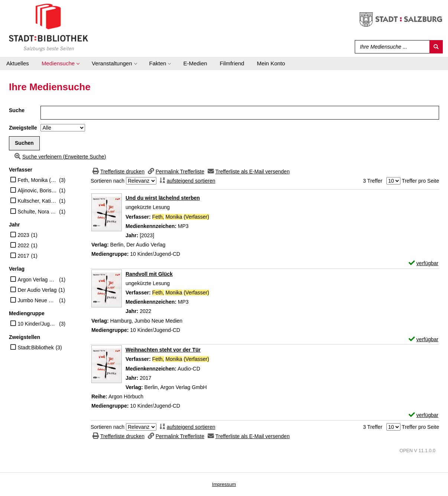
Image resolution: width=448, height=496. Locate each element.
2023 (23, 235)
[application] (60, 63)
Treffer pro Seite (421, 181)
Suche (17, 110)
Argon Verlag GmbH (37, 280)
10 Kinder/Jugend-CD (37, 324)
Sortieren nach (108, 181)
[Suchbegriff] (391, 47)
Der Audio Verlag (37, 290)
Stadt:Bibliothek (35, 347)
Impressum (224, 484)
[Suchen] (436, 47)
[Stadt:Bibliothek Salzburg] (48, 27)
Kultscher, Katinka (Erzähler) (37, 201)
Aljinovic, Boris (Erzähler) (37, 190)
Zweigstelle (23, 128)
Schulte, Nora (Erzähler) (37, 212)
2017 (23, 256)
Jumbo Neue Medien (37, 300)
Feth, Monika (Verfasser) (37, 180)
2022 (23, 245)
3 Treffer (373, 181)
